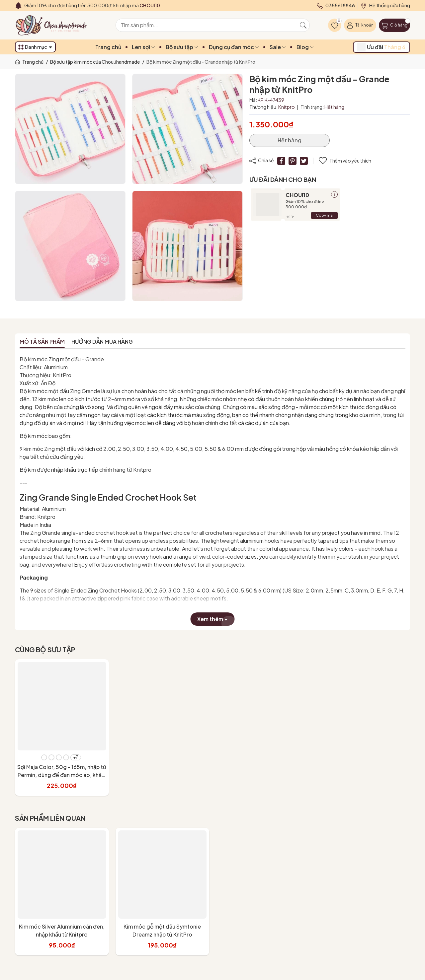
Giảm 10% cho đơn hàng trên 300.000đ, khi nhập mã (92, 5)
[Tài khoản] (360, 25)
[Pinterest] (293, 161)
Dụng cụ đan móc (234, 47)
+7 (76, 757)
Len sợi (143, 47)
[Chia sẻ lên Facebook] (281, 161)
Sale (278, 47)
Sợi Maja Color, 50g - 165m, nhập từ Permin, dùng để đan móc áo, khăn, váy (62, 775)
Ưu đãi (381, 47)
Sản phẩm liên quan (50, 818)
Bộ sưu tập (182, 47)
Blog (305, 47)
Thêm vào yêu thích (345, 161)
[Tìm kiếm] (303, 25)
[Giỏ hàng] (394, 25)
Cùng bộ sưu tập (45, 649)
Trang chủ (108, 47)
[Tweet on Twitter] (304, 161)
